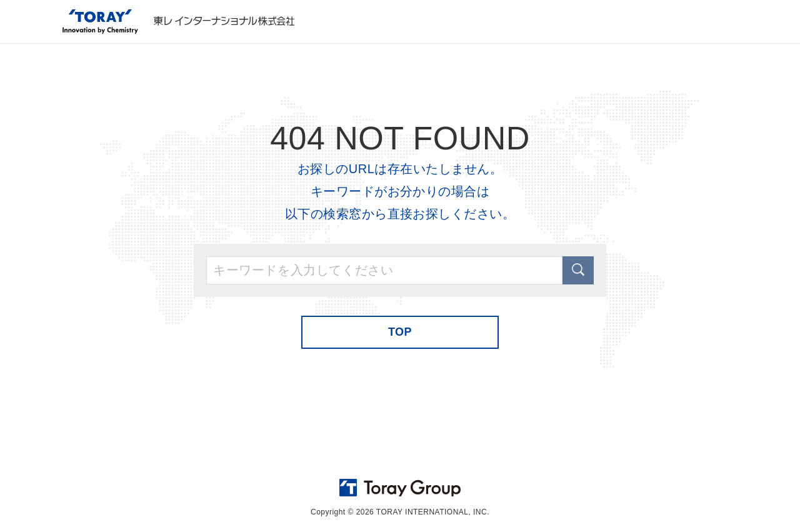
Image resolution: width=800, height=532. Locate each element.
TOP (400, 332)
